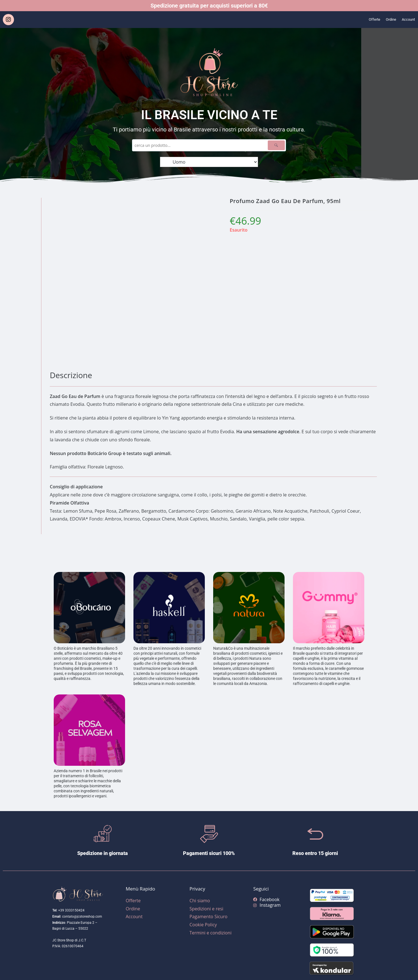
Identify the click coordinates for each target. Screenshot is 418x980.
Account (407, 20)
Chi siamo (200, 901)
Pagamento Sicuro (208, 917)
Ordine (387, 20)
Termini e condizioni (210, 933)
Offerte (368, 20)
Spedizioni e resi (206, 909)
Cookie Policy (203, 925)
